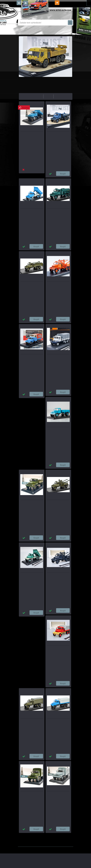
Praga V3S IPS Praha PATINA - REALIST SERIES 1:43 (58, 137)
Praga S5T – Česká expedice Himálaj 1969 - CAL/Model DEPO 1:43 (31, 361)
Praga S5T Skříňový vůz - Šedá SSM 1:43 (57, 796)
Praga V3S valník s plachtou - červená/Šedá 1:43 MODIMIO (58, 651)
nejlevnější (38, 96)
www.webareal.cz (46, 849)
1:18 (56, 835)
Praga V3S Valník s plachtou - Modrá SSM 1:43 (58, 724)
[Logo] (36, 13)
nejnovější (59, 96)
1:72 (66, 835)
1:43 (45, 835)
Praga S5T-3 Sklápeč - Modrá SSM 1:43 (32, 137)
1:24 (50, 835)
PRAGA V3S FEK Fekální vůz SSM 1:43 (58, 214)
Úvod (29, 32)
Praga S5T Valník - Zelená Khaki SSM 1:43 (30, 505)
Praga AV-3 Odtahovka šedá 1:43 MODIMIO (58, 578)
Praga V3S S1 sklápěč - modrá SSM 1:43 (29, 214)
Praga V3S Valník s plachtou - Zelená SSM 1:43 (32, 724)
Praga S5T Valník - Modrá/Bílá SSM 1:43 (55, 432)
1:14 (61, 835)
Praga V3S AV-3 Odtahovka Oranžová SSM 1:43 (57, 287)
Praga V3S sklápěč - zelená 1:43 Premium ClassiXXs (31, 578)
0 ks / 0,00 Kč (65, 2)
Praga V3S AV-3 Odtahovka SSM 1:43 (57, 505)
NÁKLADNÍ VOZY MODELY (41, 32)
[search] (70, 23)
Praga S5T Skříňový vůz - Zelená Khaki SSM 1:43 (30, 796)
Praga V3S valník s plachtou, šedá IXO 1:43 (58, 359)
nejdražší (49, 96)
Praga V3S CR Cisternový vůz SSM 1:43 (31, 287)
